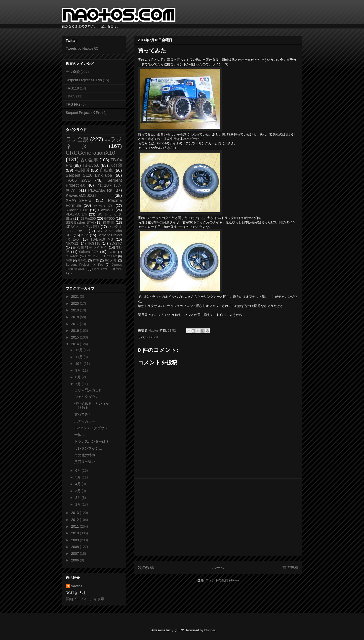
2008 (75, 547)
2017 (75, 324)
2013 (75, 513)
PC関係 (82, 170)
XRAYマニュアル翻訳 (83, 227)
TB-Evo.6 (91, 165)
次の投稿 (146, 568)
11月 (79, 357)
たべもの (103, 206)
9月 (79, 370)
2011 (75, 526)
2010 (75, 533)
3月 (79, 491)
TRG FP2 (73, 104)
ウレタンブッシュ (88, 448)
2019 (75, 310)
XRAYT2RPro (79, 200)
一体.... (80, 435)
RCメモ (111, 260)
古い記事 (89, 160)
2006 (75, 560)
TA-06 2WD (78, 180)
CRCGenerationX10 (91, 153)
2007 (75, 554)
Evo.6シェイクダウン (91, 428)
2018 (75, 317)
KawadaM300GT (81, 195)
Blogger (210, 630)
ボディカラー (85, 421)
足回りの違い (85, 462)
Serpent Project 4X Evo (84, 80)
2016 (75, 331)
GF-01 (154, 337)
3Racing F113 (77, 210)
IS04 (85, 235)
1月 (79, 504)
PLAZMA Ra (100, 190)
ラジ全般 (73, 72)
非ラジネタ (94, 143)
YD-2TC (116, 243)
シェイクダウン (86, 397)
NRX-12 (72, 243)
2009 (75, 540)
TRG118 (72, 88)
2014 (75, 344)
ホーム (218, 568)
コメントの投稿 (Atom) (222, 580)
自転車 (106, 170)
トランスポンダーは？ (92, 441)
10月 (79, 364)
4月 (79, 484)
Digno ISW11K (102, 269)
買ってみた (83, 414)
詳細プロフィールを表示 (85, 599)
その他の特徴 (85, 455)
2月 (79, 498)
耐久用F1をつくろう (90, 248)
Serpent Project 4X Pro (84, 113)
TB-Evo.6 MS (102, 239)
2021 (75, 297)
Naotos (77, 586)
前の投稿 (290, 568)
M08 (69, 260)
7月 (79, 384)
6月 (79, 470)
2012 (75, 520)
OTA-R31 (72, 256)
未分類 (115, 165)
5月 (79, 477)
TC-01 (112, 252)
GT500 (109, 218)
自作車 (109, 222)
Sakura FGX (89, 252)
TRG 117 (91, 256)
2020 (75, 303)
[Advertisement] (218, 517)
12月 (79, 350)
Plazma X (106, 210)
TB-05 (71, 96)
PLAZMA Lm (76, 214)
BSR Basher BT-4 (80, 222)
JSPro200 (88, 218)
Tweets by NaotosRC (82, 48)
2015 (75, 337)
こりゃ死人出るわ (88, 390)
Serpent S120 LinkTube (89, 175)
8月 (79, 377)
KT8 (96, 260)
